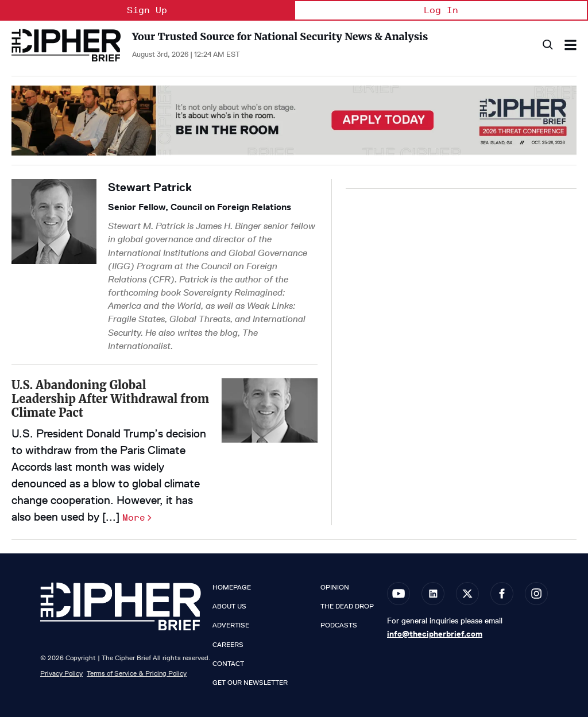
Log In (441, 10)
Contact (228, 664)
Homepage (232, 587)
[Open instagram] (536, 594)
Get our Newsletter (250, 683)
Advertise (231, 625)
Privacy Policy (61, 673)
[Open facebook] (502, 594)
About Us (229, 606)
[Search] (547, 45)
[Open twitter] (467, 594)
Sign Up (147, 10)
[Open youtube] (399, 594)
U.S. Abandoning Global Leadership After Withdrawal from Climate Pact (110, 399)
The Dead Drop (347, 606)
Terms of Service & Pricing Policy (137, 673)
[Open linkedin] (433, 594)
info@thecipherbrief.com (435, 634)
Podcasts (339, 625)
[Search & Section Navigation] (570, 45)
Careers (228, 645)
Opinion (335, 587)
